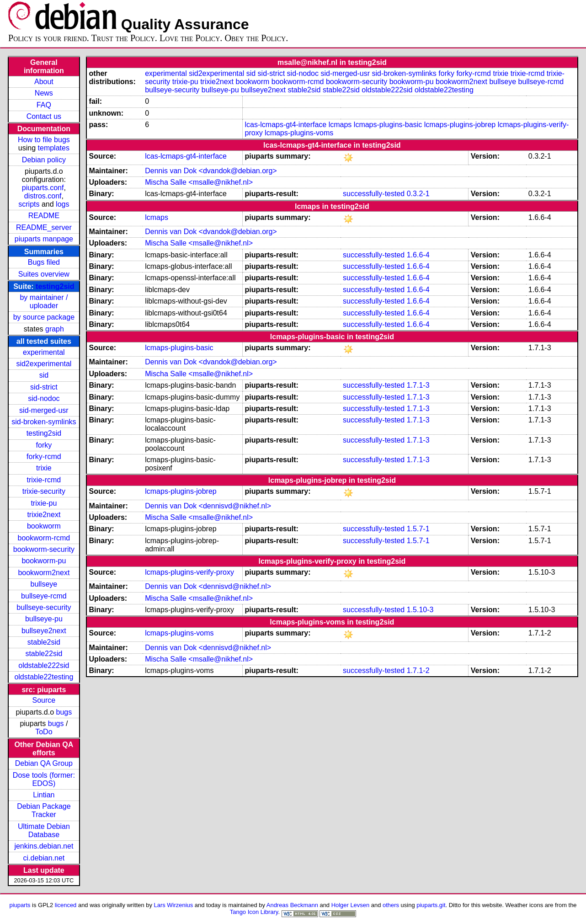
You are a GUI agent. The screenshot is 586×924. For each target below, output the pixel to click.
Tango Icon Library (254, 912)
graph (55, 329)
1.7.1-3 (418, 385)
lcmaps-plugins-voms (299, 133)
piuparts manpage (44, 239)
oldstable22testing (44, 677)
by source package (44, 317)
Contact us (44, 116)
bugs (64, 712)
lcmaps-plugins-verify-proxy (189, 572)
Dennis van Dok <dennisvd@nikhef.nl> (208, 506)
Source (44, 700)
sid (44, 375)
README (44, 216)
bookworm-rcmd (44, 538)
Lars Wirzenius (174, 905)
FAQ (44, 105)
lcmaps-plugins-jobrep (460, 125)
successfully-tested (374, 194)
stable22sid (44, 654)
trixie (44, 468)
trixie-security (44, 491)
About (44, 82)
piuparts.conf (43, 188)
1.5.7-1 (418, 529)
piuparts (20, 905)
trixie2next (44, 515)
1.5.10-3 (420, 610)
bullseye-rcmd (44, 596)
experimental (44, 352)
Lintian (44, 795)
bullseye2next (44, 631)
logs (62, 204)
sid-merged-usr (44, 410)
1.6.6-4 (418, 255)
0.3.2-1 (418, 194)
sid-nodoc (44, 398)
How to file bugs (44, 140)
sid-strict (44, 387)
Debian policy (44, 160)
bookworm (44, 526)
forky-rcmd (44, 457)
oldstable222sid (44, 665)
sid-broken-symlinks (44, 422)
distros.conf (43, 196)
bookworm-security (44, 549)
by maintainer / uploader (44, 302)
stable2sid (44, 642)
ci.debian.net (44, 858)
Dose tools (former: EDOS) (44, 779)
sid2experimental (44, 364)
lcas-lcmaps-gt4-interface (286, 125)
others (391, 905)
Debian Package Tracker (44, 810)
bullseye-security (44, 607)
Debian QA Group (44, 763)
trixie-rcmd (44, 480)
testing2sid (55, 286)
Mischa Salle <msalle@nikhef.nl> (199, 182)
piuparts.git (431, 905)
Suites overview (44, 274)
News (44, 93)
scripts (29, 204)
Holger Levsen (351, 905)
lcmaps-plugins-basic (388, 125)
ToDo (44, 732)
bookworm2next (44, 573)
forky (44, 445)
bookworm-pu (44, 561)
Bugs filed (44, 262)
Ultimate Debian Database (44, 831)
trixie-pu (44, 503)
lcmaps (340, 125)
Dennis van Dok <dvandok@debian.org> (211, 171)
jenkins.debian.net (44, 846)
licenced (66, 905)
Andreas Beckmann (292, 905)
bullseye (44, 584)
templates (54, 148)
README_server (44, 227)
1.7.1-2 (418, 670)
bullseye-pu (44, 619)
